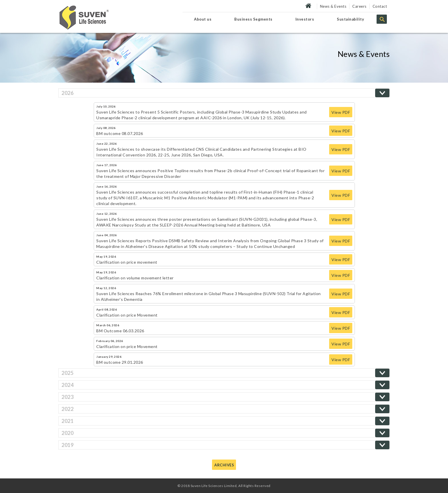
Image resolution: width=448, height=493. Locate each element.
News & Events (333, 6)
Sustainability (350, 19)
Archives (224, 465)
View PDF (341, 112)
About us (203, 19)
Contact (380, 6)
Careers (359, 6)
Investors (305, 19)
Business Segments (253, 19)
